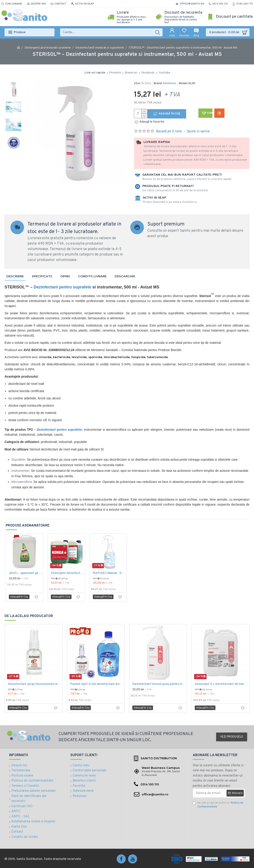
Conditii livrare (92, 276)
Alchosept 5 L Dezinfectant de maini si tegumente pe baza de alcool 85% (221, 684)
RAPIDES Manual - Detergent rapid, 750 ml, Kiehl (109, 573)
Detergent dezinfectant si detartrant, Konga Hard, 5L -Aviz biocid (67, 573)
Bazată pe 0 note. (169, 132)
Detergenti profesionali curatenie (48, 48)
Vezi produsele (232, 737)
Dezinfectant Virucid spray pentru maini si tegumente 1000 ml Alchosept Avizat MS (159, 684)
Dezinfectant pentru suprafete (62, 287)
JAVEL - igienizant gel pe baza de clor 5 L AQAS (25, 573)
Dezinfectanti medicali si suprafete (100, 48)
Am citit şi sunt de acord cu (218, 805)
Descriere (15, 276)
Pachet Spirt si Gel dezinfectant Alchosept (97, 684)
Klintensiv (170, 84)
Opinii (65, 276)
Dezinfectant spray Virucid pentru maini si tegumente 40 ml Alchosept (34, 684)
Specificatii (42, 276)
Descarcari (125, 276)
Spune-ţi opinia (198, 132)
